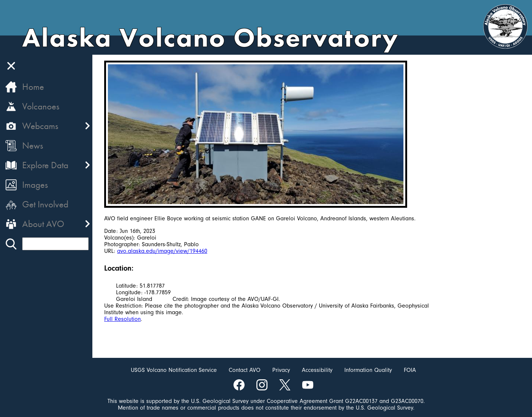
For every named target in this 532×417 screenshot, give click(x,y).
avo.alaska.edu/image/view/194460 (162, 251)
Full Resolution (122, 319)
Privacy (281, 370)
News (33, 145)
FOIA (410, 370)
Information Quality (368, 370)
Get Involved (45, 204)
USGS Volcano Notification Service (174, 370)
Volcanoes (41, 106)
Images (35, 185)
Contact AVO (245, 370)
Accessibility (317, 370)
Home (33, 87)
